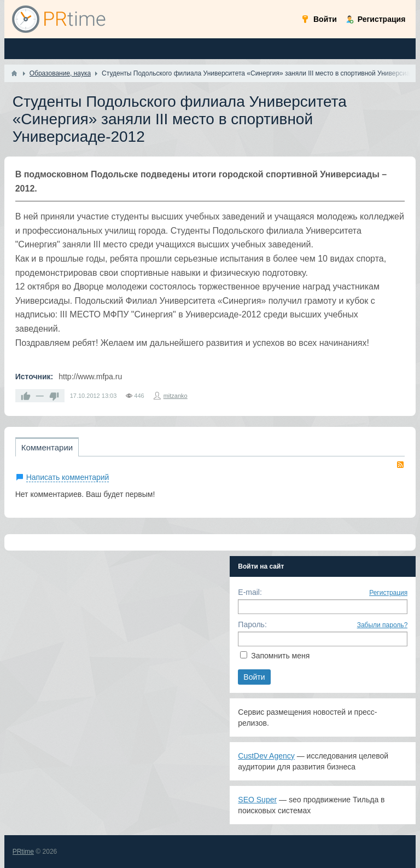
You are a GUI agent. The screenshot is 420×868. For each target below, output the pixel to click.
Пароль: (252, 624)
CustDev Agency (266, 756)
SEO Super (257, 800)
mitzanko (176, 396)
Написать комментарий (68, 477)
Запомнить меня (280, 656)
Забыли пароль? (383, 625)
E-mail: (250, 592)
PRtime (23, 852)
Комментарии (47, 447)
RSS (400, 465)
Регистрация (388, 593)
